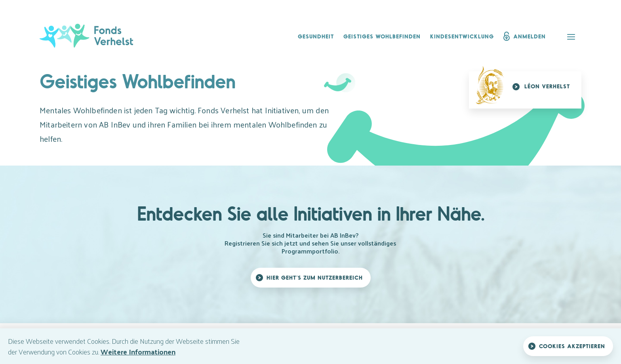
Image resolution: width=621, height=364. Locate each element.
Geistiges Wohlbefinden (382, 36)
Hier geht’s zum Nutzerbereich (315, 277)
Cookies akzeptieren (572, 346)
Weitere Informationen (138, 352)
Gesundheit (316, 36)
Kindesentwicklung (462, 36)
